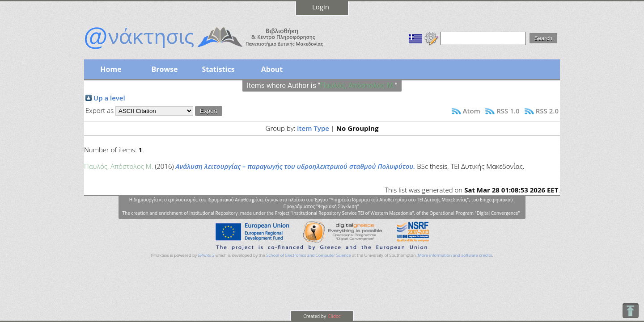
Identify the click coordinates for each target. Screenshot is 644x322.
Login (321, 7)
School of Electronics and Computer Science (308, 255)
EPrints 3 (206, 255)
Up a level (109, 98)
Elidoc (334, 316)
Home (111, 69)
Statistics (218, 69)
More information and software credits (455, 255)
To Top (630, 311)
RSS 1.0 (508, 111)
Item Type (313, 128)
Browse (164, 69)
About (272, 69)
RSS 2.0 (547, 111)
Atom (472, 111)
